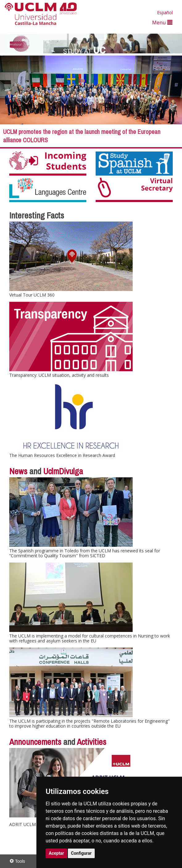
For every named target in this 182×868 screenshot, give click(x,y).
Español (165, 12)
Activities (92, 742)
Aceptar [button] (56, 853)
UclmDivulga (63, 471)
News (18, 471)
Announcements (35, 742)
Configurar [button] (81, 853)
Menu (162, 22)
